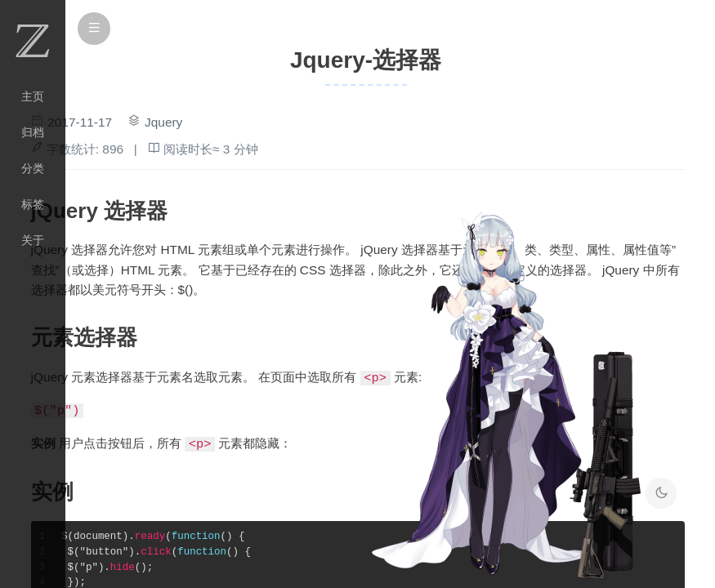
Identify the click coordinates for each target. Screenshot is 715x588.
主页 (33, 96)
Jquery (163, 122)
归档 (33, 132)
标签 (33, 204)
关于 (33, 240)
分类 (33, 168)
